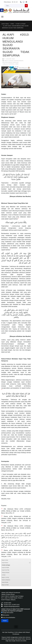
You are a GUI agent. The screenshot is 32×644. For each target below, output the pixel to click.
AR (17, 2)
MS (13, 2)
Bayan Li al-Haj (5, 577)
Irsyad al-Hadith (5, 568)
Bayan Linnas (5, 560)
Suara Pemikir (5, 582)
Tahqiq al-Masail (6, 573)
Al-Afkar (4, 575)
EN (15, 2)
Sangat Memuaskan (7, 613)
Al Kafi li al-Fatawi (6, 565)
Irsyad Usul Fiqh (6, 570)
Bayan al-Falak (5, 585)
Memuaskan (5, 615)
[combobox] (15, 6)
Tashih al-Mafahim (6, 580)
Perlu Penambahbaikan (8, 618)
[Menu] (2, 17)
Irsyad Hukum (5, 563)
